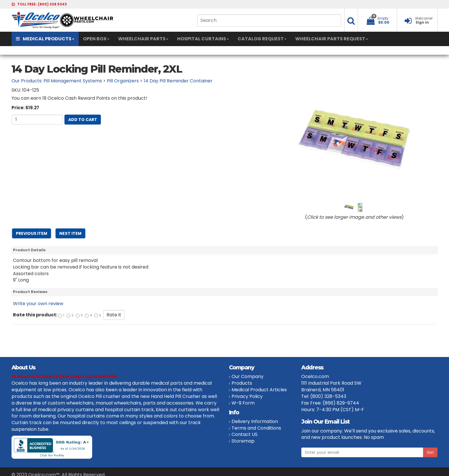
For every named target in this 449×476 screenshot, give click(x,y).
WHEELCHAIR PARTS (143, 39)
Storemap (243, 441)
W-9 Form (243, 403)
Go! (430, 452)
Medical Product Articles (259, 390)
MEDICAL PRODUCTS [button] (45, 39)
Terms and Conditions (256, 428)
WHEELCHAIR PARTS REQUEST (332, 39)
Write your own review (38, 304)
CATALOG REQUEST (262, 39)
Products (242, 383)
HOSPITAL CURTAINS (203, 39)
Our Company (248, 376)
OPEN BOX (96, 39)
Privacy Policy (247, 396)
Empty (383, 18)
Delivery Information (255, 421)
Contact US (245, 434)
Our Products (26, 81)
